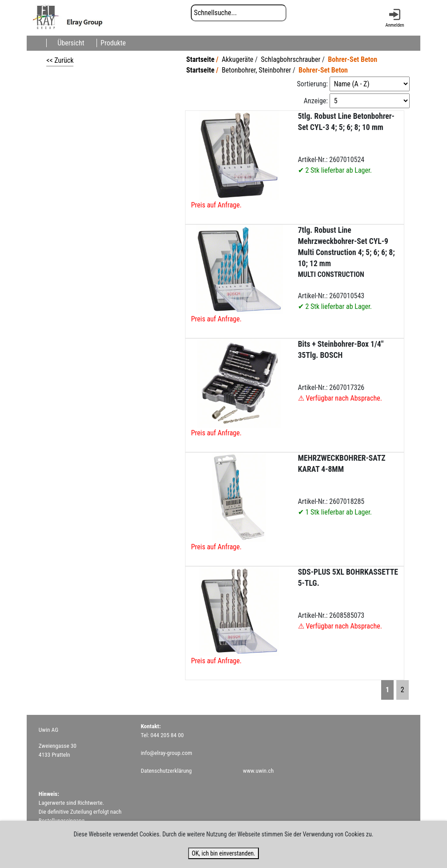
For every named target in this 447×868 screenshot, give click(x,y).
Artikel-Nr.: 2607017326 (341, 371)
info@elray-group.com (166, 753)
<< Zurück (60, 60)
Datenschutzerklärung (166, 771)
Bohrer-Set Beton (352, 59)
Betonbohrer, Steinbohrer (256, 70)
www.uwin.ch (258, 771)
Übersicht (71, 43)
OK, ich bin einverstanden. (223, 853)
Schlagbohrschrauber (291, 59)
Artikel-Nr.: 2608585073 (348, 599)
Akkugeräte (237, 59)
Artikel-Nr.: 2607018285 (342, 485)
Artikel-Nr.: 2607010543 (346, 268)
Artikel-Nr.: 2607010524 (346, 143)
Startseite (200, 59)
